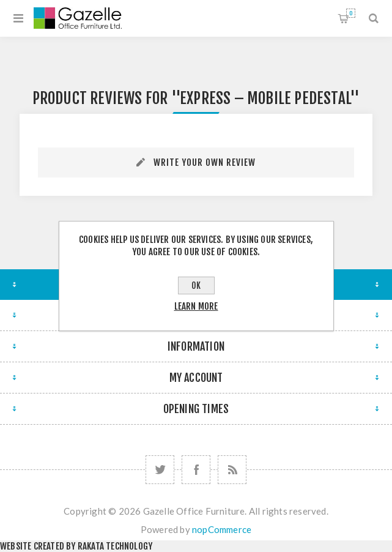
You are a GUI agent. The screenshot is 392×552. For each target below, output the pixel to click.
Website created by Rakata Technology (76, 546)
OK (196, 285)
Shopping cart (351, 13)
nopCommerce (222, 529)
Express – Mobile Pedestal (265, 98)
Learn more (196, 306)
